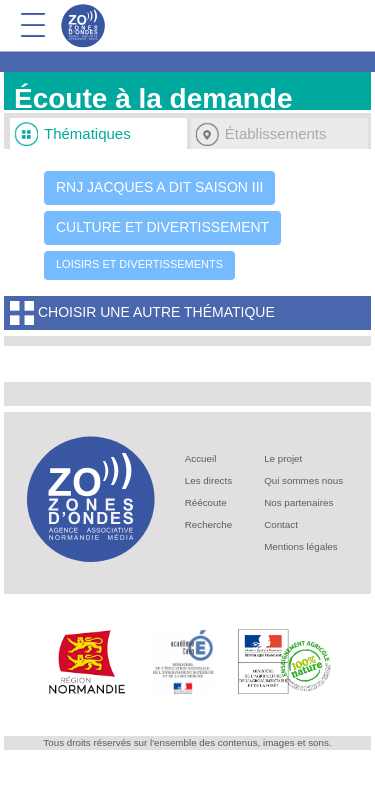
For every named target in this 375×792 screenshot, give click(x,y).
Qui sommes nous (303, 480)
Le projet (283, 458)
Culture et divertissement (162, 227)
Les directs (208, 480)
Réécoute (206, 502)
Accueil (201, 458)
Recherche (208, 524)
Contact (281, 524)
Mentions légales (301, 546)
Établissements (276, 133)
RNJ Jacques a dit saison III (159, 187)
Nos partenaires (298, 502)
